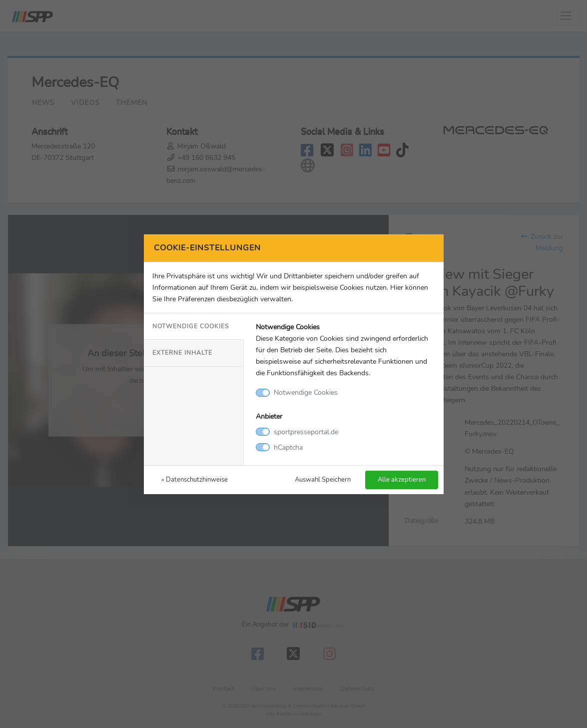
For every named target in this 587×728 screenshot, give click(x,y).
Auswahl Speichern (323, 479)
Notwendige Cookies (191, 326)
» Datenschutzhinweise (195, 479)
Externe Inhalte (182, 353)
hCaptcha (288, 447)
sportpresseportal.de (306, 432)
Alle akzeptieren (402, 479)
